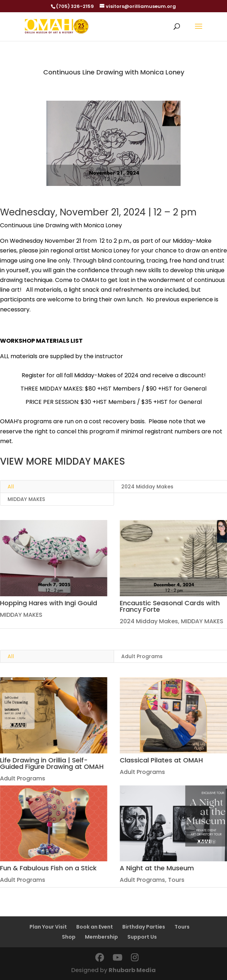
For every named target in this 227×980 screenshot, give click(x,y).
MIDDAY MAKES (26, 499)
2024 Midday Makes (149, 621)
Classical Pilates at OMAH (161, 760)
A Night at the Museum (156, 868)
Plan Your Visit (48, 927)
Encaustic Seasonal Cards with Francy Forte (169, 606)
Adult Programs (142, 772)
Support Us (142, 937)
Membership (101, 937)
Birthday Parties (144, 927)
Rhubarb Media (132, 970)
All (11, 487)
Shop (69, 937)
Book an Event (95, 927)
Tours (176, 880)
